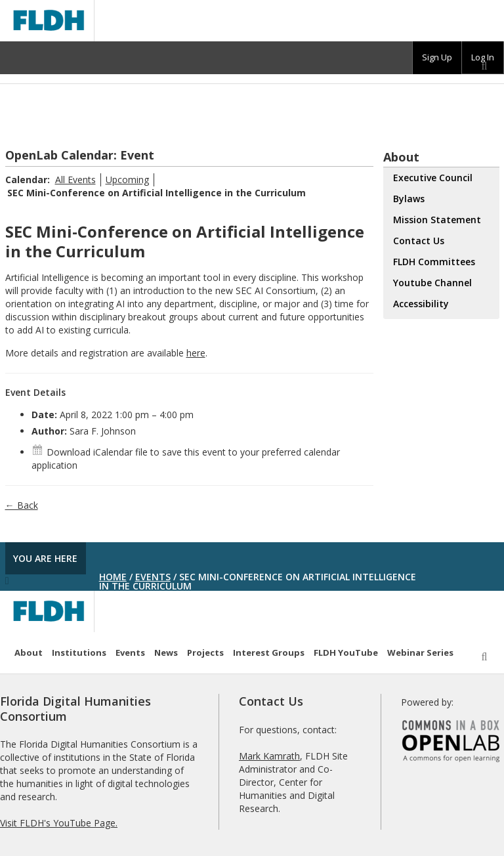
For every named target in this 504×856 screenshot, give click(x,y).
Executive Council (433, 178)
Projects (205, 653)
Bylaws (409, 199)
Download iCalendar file (90, 452)
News (166, 653)
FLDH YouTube (346, 653)
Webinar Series (420, 653)
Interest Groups (269, 653)
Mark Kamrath (269, 756)
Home (113, 577)
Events (153, 577)
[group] (437, 58)
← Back (22, 505)
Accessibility (421, 304)
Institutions (79, 653)
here (196, 353)
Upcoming (127, 180)
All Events (75, 180)
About (29, 653)
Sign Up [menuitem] (437, 57)
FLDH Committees (434, 262)
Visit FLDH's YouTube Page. (59, 823)
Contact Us (419, 241)
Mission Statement (437, 220)
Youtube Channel (432, 283)
